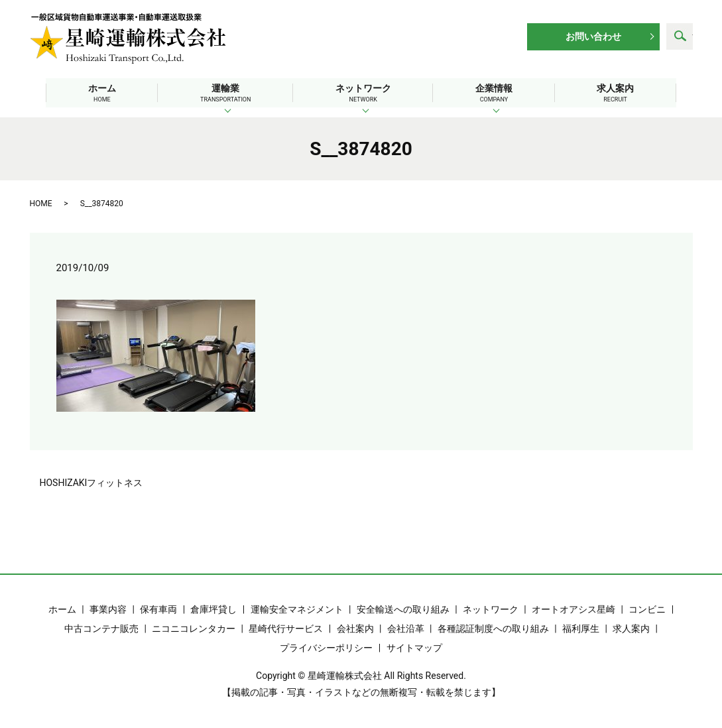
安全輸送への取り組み (403, 609)
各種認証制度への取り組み (493, 628)
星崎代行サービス (286, 628)
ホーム (95, 93)
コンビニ (647, 609)
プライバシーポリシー (326, 647)
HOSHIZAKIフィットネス (91, 482)
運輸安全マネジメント (297, 609)
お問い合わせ (593, 36)
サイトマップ (414, 647)
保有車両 (158, 609)
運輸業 (222, 93)
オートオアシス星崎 (573, 609)
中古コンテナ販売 (101, 628)
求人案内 (623, 93)
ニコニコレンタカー (194, 628)
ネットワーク (363, 93)
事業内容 (108, 609)
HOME (41, 203)
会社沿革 (406, 628)
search (680, 36)
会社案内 (355, 628)
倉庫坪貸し (213, 609)
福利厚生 (581, 628)
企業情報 (497, 93)
